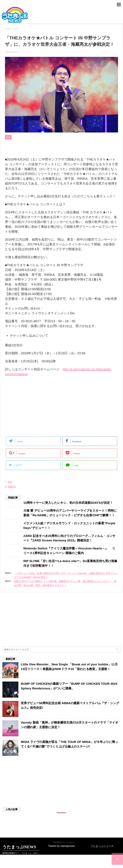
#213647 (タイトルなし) (64, 829)
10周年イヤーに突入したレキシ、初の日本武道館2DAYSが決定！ (68, 503)
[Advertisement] (29, 405)
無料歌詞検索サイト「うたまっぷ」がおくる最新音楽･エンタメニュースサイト (21, 841)
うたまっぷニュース (102, 833)
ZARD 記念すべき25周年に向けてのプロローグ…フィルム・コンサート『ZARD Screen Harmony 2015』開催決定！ (69, 538)
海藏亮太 (12, 487)
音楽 (10, 482)
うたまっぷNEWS (61, 15)
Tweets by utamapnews (61, 833)
